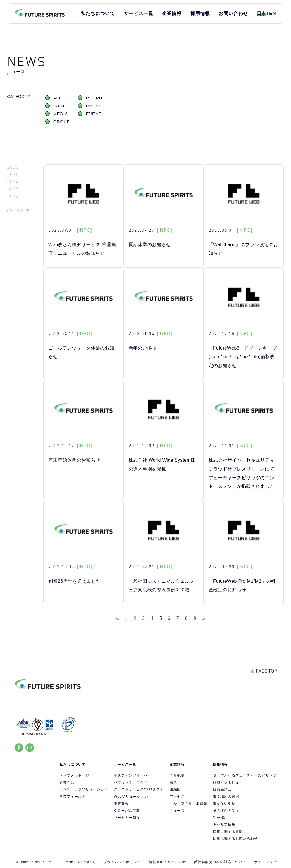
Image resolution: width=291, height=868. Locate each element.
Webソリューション (131, 797)
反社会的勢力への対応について (220, 862)
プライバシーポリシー (122, 862)
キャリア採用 (224, 824)
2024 (13, 182)
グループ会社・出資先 (188, 803)
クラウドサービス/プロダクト (139, 789)
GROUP (62, 122)
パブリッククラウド (131, 782)
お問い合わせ (233, 13)
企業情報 (172, 13)
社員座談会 (222, 789)
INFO (59, 106)
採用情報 (200, 13)
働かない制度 (224, 803)
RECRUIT (96, 98)
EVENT (94, 114)
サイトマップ (265, 862)
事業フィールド (72, 797)
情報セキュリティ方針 (167, 862)
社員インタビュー (228, 782)
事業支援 (121, 803)
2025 (13, 174)
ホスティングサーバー (133, 775)
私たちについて (98, 13)
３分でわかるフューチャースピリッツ (245, 775)
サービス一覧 (139, 13)
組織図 (175, 789)
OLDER (15, 211)
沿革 (173, 782)
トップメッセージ (74, 775)
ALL (57, 98)
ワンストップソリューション (84, 789)
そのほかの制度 (226, 811)
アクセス (177, 797)
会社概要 (177, 775)
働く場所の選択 (226, 797)
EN (273, 13)
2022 (13, 196)
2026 (13, 167)
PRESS (94, 106)
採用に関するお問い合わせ (235, 839)
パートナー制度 (127, 818)
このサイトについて (79, 862)
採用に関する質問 (228, 832)
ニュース (177, 811)
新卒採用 (220, 818)
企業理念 (67, 782)
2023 (13, 189)
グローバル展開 (127, 811)
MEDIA (61, 114)
